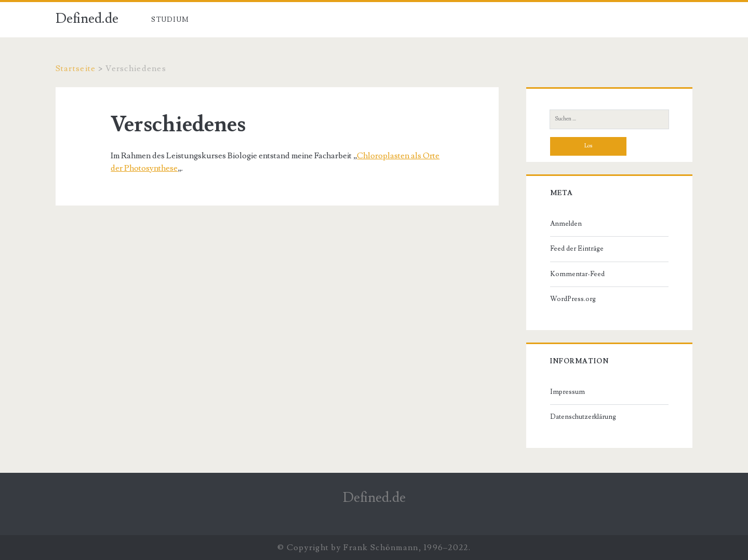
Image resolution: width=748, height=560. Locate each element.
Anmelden (566, 224)
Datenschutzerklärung (583, 417)
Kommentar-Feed (577, 274)
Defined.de (87, 19)
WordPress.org (573, 299)
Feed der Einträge (577, 249)
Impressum (567, 392)
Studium (170, 20)
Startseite (76, 69)
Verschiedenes (234, 20)
